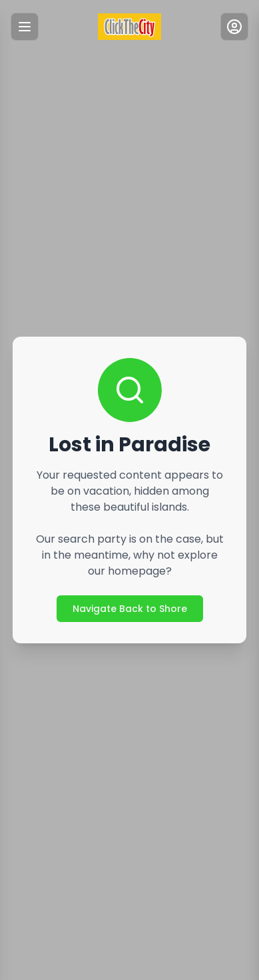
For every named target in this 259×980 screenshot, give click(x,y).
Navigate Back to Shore (130, 609)
